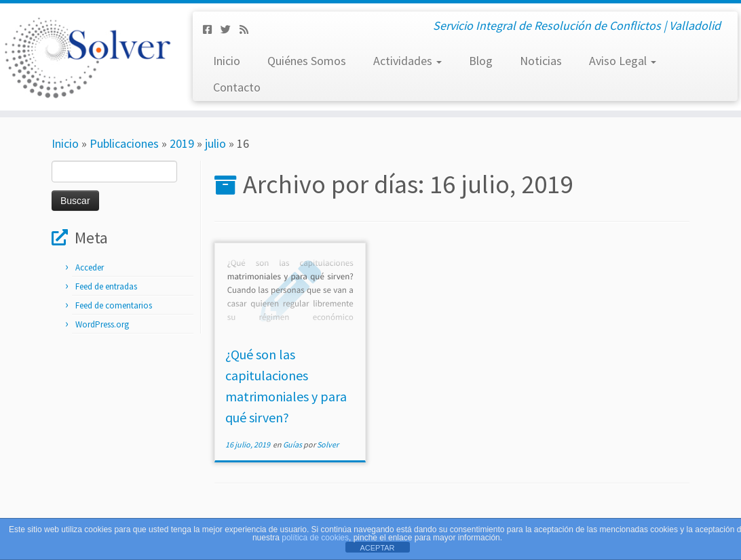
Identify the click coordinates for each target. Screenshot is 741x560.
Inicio (227, 61)
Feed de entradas (106, 286)
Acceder (90, 267)
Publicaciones (124, 143)
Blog (481, 61)
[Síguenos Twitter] (230, 29)
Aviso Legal (623, 61)
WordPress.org (102, 324)
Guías (293, 444)
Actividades (407, 61)
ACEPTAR (377, 548)
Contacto (237, 87)
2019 (182, 143)
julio (215, 143)
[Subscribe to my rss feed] (248, 29)
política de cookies (315, 538)
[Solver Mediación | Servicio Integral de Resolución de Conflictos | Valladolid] (87, 57)
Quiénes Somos (307, 61)
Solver (328, 444)
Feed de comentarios (114, 305)
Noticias (541, 61)
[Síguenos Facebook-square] (212, 29)
